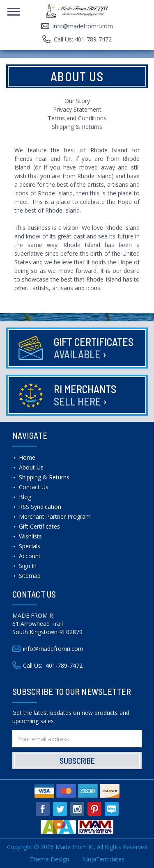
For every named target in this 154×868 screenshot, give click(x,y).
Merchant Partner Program (55, 516)
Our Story (77, 101)
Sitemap (30, 576)
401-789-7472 (64, 665)
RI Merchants (85, 395)
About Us (31, 467)
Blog (25, 497)
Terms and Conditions (77, 118)
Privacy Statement (77, 109)
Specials (30, 546)
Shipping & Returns (77, 127)
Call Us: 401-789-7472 (83, 39)
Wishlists (30, 536)
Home (27, 457)
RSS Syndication (40, 507)
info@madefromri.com (83, 26)
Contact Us (34, 487)
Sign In (28, 566)
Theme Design (49, 859)
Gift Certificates (94, 348)
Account (30, 556)
